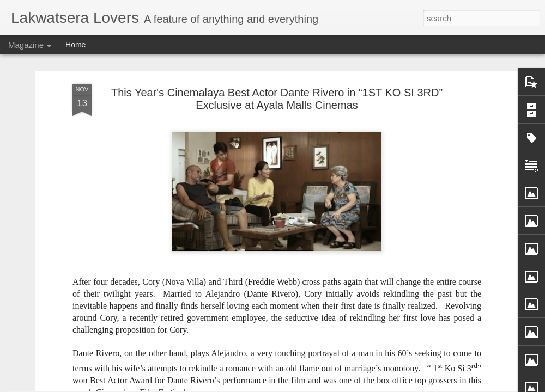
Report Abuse (353, 386)
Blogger (322, 386)
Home (75, 45)
